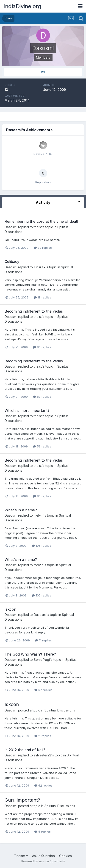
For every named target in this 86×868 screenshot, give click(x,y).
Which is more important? (27, 410)
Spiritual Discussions (60, 710)
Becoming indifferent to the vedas (34, 311)
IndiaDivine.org (22, 6)
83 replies (42, 347)
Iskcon (10, 609)
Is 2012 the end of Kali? (25, 750)
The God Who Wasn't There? (30, 654)
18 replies (42, 297)
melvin (39, 515)
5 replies (43, 831)
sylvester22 (42, 755)
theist (38, 227)
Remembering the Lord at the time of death (42, 221)
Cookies (65, 856)
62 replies (43, 785)
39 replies (43, 248)
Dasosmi (11, 227)
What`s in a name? (21, 510)
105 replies (42, 546)
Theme (21, 856)
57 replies (43, 690)
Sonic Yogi (42, 660)
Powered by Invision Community (43, 861)
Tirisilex (40, 267)
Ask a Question (43, 856)
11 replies (43, 640)
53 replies (42, 446)
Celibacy (12, 261)
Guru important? (22, 800)
